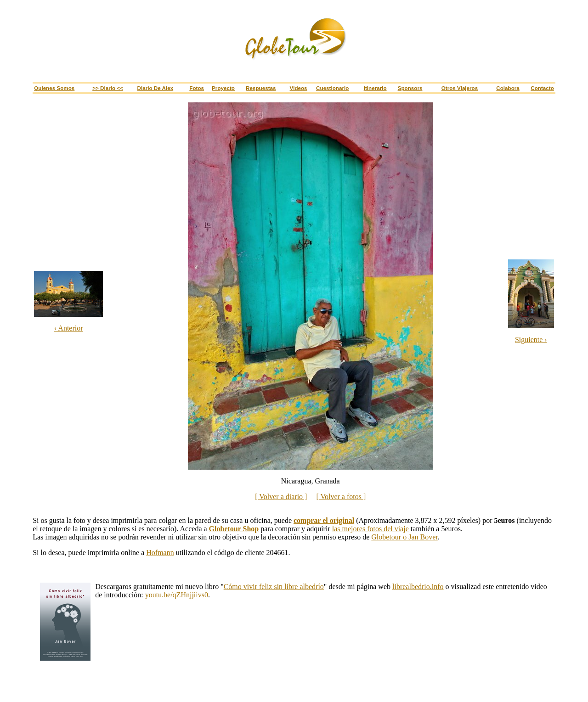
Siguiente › (531, 340)
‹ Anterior (69, 328)
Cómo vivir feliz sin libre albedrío (274, 587)
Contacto (542, 88)
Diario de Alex (155, 88)
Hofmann (160, 553)
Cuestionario (332, 88)
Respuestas (261, 88)
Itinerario (375, 88)
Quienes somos (54, 88)
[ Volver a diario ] (281, 497)
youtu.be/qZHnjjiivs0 (177, 595)
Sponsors (410, 88)
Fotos (197, 88)
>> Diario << (108, 88)
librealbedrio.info (418, 587)
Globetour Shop (234, 529)
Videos (299, 88)
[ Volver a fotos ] (341, 497)
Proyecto (223, 88)
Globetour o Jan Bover (404, 537)
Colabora (508, 88)
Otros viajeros (460, 88)
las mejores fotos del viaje (370, 529)
